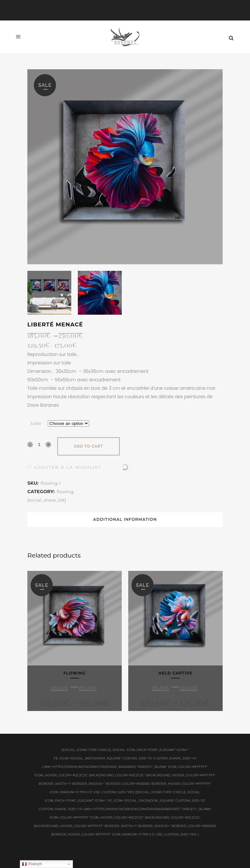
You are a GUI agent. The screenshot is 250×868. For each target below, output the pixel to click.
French (32, 864)
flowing (65, 492)
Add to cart (88, 446)
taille (36, 423)
